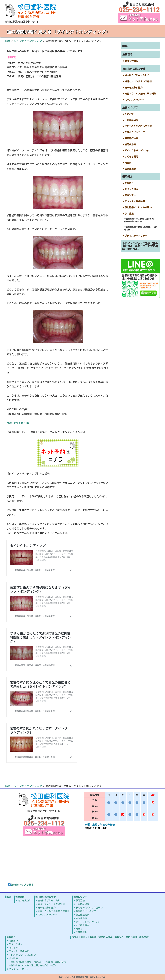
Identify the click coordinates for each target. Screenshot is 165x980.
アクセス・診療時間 (135, 201)
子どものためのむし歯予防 (138, 126)
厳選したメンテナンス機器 (138, 81)
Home (125, 46)
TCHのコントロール (134, 100)
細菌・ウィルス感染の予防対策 (140, 94)
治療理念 (127, 54)
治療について (130, 107)
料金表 (128, 163)
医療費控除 (130, 169)
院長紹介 (129, 183)
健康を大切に (131, 61)
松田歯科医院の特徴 (134, 69)
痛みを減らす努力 (134, 88)
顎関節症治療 (131, 138)
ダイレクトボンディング (137, 151)
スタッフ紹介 (131, 189)
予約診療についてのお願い (138, 207)
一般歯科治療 (131, 120)
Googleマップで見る (21, 885)
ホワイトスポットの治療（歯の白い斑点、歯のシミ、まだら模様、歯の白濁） (140, 246)
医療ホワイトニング (135, 132)
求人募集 (129, 214)
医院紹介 (127, 177)
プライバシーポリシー (136, 236)
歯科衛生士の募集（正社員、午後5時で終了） (140, 228)
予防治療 (129, 114)
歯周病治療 (130, 144)
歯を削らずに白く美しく (137, 75)
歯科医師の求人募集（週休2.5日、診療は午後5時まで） (140, 220)
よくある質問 (131, 157)
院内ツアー (130, 195)
